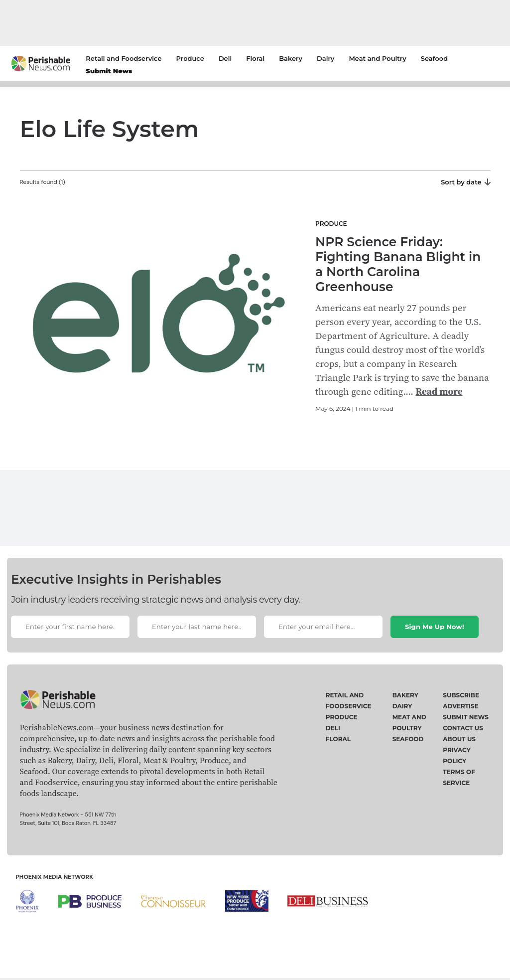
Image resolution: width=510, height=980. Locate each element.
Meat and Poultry (377, 58)
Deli (225, 58)
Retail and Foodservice (124, 58)
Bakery (291, 58)
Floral (255, 58)
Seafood (434, 58)
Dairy (325, 58)
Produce (190, 58)
